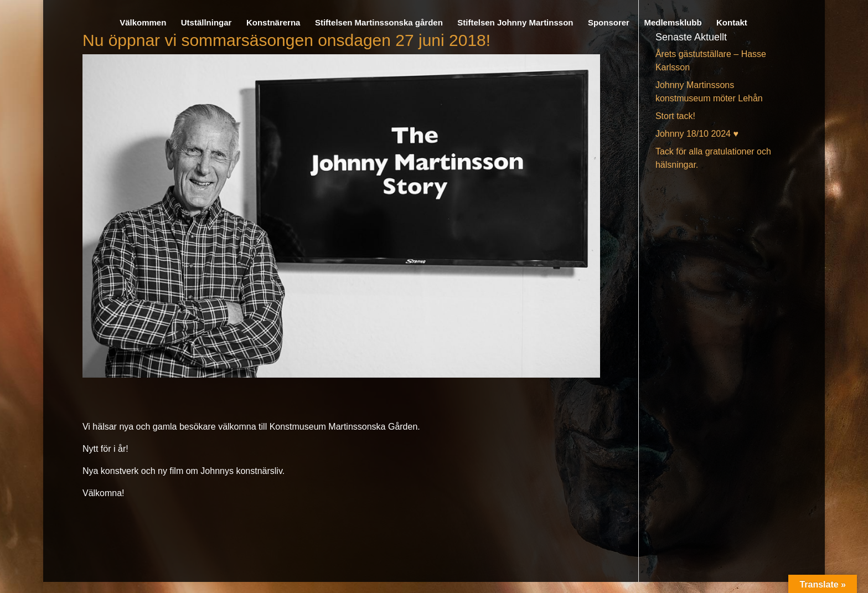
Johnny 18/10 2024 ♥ (697, 134)
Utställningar (206, 23)
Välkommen (143, 23)
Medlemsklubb (673, 23)
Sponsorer (609, 23)
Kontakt (732, 23)
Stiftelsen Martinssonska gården (379, 23)
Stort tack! (675, 116)
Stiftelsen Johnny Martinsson (515, 23)
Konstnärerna (273, 23)
